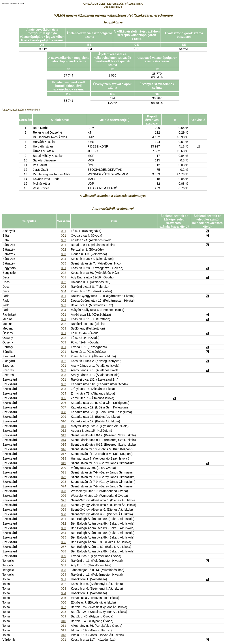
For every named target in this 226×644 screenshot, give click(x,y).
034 (63, 533)
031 (63, 519)
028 (63, 505)
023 (63, 482)
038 (63, 551)
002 (63, 240)
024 (63, 486)
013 (63, 435)
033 (63, 528)
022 (63, 477)
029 (63, 510)
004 (63, 259)
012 (63, 431)
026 (63, 496)
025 (63, 491)
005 (63, 263)
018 (63, 458)
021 (63, 472)
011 (63, 426)
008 (63, 412)
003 (63, 254)
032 (63, 523)
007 (63, 407)
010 (63, 421)
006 (63, 403)
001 (63, 231)
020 (63, 468)
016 (63, 449)
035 (63, 537)
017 (63, 454)
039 (63, 556)
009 (63, 417)
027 (63, 500)
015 (63, 445)
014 (63, 440)
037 (63, 547)
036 (63, 542)
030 (63, 514)
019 (63, 463)
